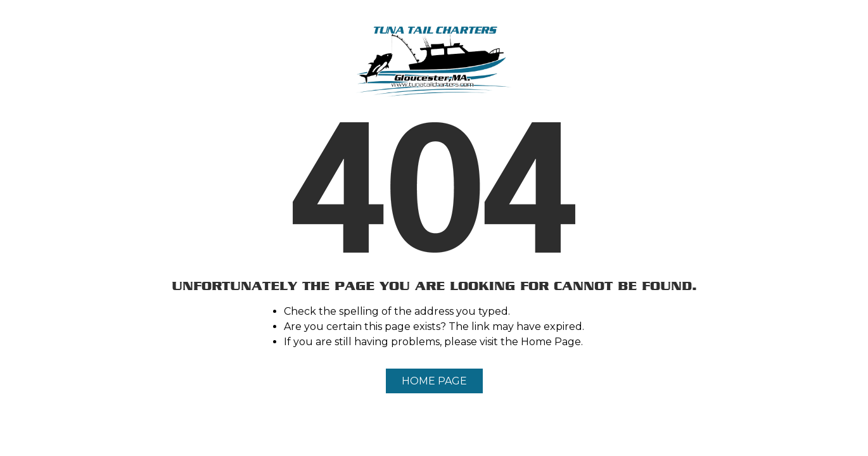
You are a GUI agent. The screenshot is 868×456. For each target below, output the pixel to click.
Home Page (434, 381)
